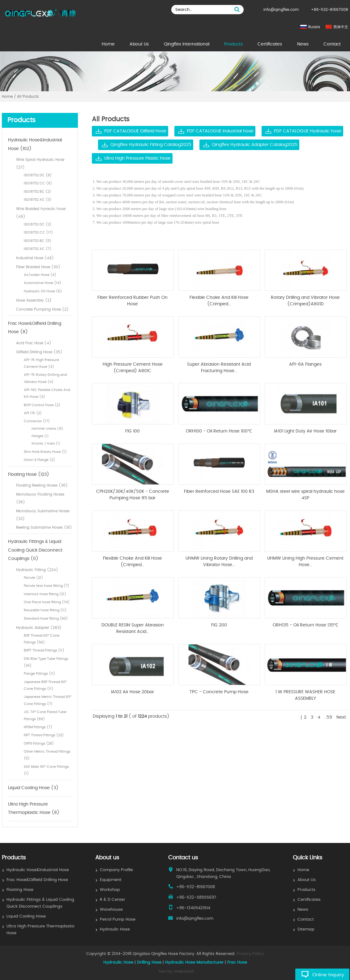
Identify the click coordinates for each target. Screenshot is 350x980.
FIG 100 (132, 431)
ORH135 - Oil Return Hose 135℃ (305, 625)
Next (341, 717)
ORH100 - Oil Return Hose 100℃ (219, 431)
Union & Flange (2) (39, 460)
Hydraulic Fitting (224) (37, 570)
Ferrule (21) (33, 578)
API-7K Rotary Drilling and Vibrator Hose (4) (45, 378)
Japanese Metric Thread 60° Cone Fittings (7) (48, 700)
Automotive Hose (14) (43, 283)
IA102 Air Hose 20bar (132, 692)
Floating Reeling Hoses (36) (42, 485)
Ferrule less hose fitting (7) (47, 586)
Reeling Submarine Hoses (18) (44, 527)
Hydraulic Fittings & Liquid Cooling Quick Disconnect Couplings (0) (35, 550)
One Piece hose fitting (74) (47, 602)
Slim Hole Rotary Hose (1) (45, 452)
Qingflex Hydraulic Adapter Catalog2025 (255, 145)
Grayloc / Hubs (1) (46, 444)
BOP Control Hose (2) (42, 405)
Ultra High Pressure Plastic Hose (137, 158)
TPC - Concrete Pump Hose (219, 692)
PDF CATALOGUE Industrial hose (220, 131)
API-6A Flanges (305, 364)
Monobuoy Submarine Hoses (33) (43, 515)
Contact (332, 44)
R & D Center (113, 900)
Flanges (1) (40, 436)
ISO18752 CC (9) (38, 183)
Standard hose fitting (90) (46, 619)
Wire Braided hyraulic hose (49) (41, 213)
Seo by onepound (176, 971)
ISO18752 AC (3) (38, 200)
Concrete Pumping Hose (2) (42, 309)
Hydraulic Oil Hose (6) (43, 291)
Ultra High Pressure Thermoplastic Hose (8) (34, 809)
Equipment (111, 880)
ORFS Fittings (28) (39, 744)
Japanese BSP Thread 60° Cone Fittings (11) (45, 685)
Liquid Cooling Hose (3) (33, 788)
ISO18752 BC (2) (37, 192)
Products (233, 44)
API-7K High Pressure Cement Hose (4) (41, 363)
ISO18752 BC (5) (38, 241)
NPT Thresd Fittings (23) (44, 735)
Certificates (270, 44)
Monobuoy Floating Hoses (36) (40, 498)
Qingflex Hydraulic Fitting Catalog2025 (151, 145)
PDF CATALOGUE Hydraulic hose (308, 131)
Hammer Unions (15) (47, 429)
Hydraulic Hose (115, 929)
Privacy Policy (250, 954)
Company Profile (116, 870)
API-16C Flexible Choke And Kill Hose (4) (47, 393)
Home (108, 44)
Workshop (110, 890)
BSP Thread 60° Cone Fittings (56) (42, 639)
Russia (314, 27)
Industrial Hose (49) (35, 258)
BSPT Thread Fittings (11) (44, 650)
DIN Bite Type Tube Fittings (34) (46, 662)
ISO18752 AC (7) (38, 249)
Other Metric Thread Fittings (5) (47, 755)
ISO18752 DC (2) (38, 224)
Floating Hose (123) (29, 475)
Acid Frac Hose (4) (34, 343)
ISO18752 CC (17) (38, 232)
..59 (328, 717)
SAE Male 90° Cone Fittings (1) (46, 770)
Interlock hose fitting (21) (45, 594)
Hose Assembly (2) (34, 300)
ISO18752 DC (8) (38, 175)
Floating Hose (20, 890)
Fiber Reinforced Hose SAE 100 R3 (219, 492)
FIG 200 (219, 625)
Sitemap (306, 929)
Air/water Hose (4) (40, 275)
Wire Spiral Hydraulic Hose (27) (40, 163)
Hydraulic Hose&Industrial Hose (38, 870)
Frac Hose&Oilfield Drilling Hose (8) (35, 328)
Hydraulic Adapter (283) (39, 628)
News (303, 44)
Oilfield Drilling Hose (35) (39, 352)
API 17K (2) (33, 413)
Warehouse (111, 910)
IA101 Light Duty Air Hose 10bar (305, 431)
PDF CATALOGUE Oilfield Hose (135, 131)
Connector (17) (37, 421)
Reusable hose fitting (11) (45, 610)
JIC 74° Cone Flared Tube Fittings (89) (45, 715)
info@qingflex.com (281, 10)
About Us (139, 44)
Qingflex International (187, 44)
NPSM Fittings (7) (38, 727)
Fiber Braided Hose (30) (38, 267)
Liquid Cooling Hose (26, 916)
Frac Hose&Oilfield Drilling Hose (37, 880)
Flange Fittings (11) (39, 674)
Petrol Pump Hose (118, 920)
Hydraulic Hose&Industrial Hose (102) (35, 144)
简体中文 (341, 27)
